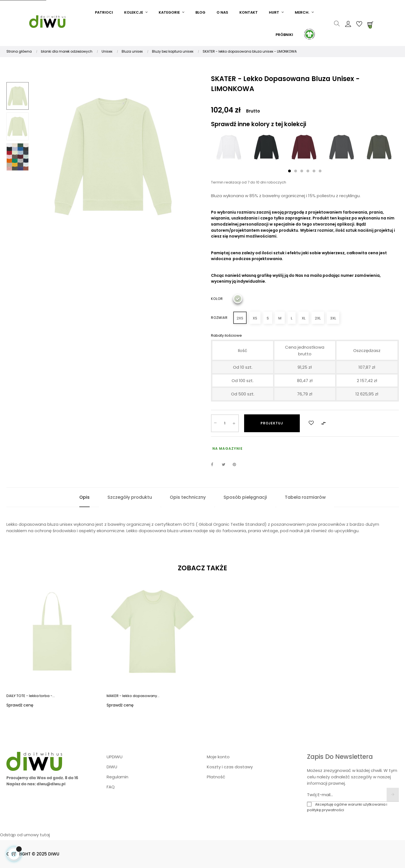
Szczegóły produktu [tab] (130, 497)
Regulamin (117, 777)
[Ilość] (225, 423)
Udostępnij (215, 464)
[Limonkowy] (238, 299)
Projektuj (272, 423)
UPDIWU (115, 757)
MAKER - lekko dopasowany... (133, 696)
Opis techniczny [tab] (188, 497)
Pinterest (237, 464)
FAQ (111, 787)
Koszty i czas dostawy (230, 767)
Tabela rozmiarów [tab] (305, 497)
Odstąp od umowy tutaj (25, 835)
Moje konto (218, 757)
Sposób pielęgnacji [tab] (245, 497)
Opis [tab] (84, 497)
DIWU (112, 767)
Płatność (216, 777)
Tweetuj (226, 464)
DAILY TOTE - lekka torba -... (31, 696)
